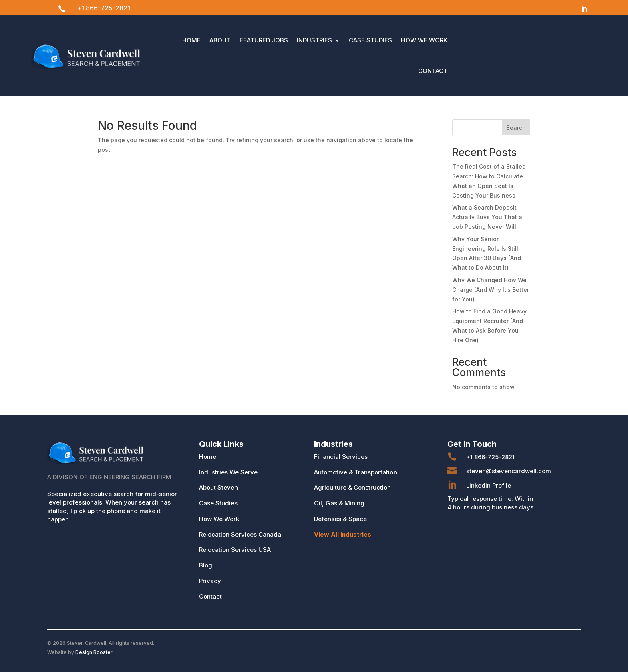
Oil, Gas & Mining (339, 503)
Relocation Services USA (235, 550)
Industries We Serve (228, 472)
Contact (433, 71)
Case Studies (370, 40)
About (220, 40)
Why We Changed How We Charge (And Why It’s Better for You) (491, 290)
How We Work (424, 40)
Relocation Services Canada (240, 534)
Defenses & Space (340, 519)
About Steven (218, 487)
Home (191, 40)
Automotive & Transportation (355, 472)
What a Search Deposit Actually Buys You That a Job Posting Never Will (487, 217)
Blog (206, 565)
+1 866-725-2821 (104, 8)
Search (516, 128)
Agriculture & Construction (352, 487)
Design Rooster (94, 652)
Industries (314, 40)
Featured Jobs (264, 40)
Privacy (210, 581)
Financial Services (341, 457)
